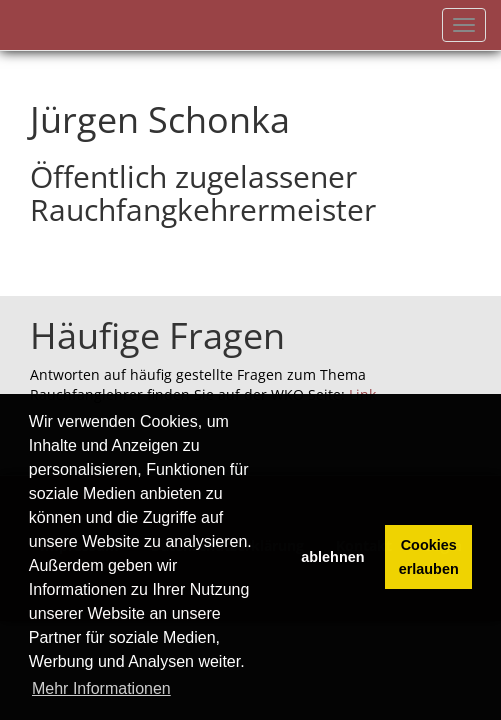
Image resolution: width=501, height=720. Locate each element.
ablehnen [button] (332, 557)
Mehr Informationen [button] (101, 688)
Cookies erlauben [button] (429, 557)
